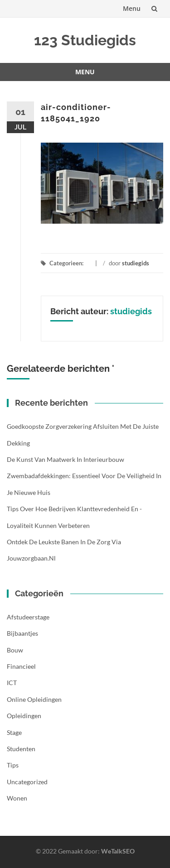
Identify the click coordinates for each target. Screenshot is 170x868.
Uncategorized (27, 782)
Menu (132, 8)
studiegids (136, 263)
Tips (13, 765)
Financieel (21, 666)
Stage (14, 732)
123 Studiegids (85, 40)
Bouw (15, 650)
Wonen (17, 798)
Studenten (21, 749)
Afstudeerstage (28, 617)
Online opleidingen (34, 699)
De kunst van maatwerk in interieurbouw (66, 459)
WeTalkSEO (118, 851)
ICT (12, 683)
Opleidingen (24, 716)
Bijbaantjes (22, 633)
